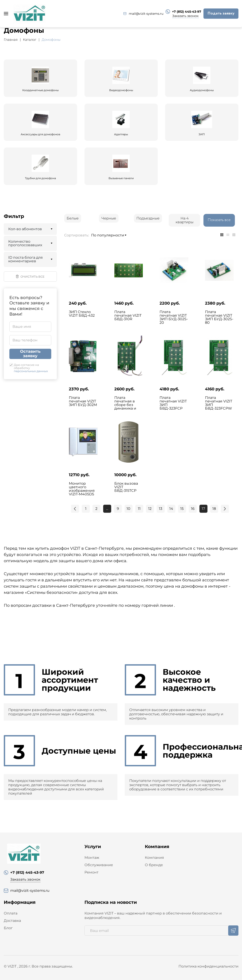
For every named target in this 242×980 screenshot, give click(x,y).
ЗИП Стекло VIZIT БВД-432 (82, 314)
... (107, 509)
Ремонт (91, 872)
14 (171, 509)
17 (203, 509)
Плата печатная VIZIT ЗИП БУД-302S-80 (219, 317)
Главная (11, 40)
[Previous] (75, 509)
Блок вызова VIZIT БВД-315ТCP (126, 487)
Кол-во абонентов (25, 229)
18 (214, 509)
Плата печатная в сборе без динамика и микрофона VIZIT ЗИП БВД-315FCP (125, 408)
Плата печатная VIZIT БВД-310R (128, 316)
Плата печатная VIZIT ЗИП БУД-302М (83, 401)
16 (193, 509)
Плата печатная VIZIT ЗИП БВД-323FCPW (219, 403)
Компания (154, 858)
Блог (8, 928)
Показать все (219, 220)
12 (150, 509)
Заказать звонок (185, 16)
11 (139, 509)
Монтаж (92, 858)
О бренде (154, 865)
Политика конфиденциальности (208, 966)
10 (128, 509)
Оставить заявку (30, 354)
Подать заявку (221, 13)
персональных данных (31, 371)
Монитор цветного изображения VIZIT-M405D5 (82, 489)
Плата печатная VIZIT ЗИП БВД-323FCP (173, 403)
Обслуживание (99, 865)
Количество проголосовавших (25, 243)
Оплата (11, 913)
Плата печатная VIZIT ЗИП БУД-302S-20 (174, 317)
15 (182, 509)
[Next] (225, 509)
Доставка (12, 921)
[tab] (222, 235)
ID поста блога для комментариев (26, 259)
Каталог (30, 40)
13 (161, 509)
